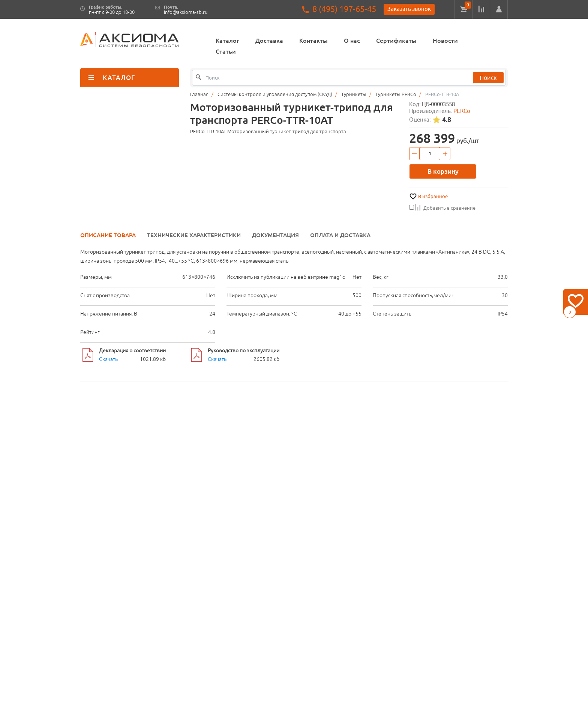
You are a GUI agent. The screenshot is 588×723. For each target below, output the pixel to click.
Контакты (313, 41)
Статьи (226, 51)
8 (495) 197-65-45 (344, 9)
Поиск (488, 78)
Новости (445, 41)
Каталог (227, 41)
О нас (352, 41)
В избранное (433, 196)
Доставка (269, 41)
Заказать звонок (409, 9)
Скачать (108, 359)
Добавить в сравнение (442, 208)
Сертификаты (396, 41)
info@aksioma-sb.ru (186, 12)
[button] (499, 9)
